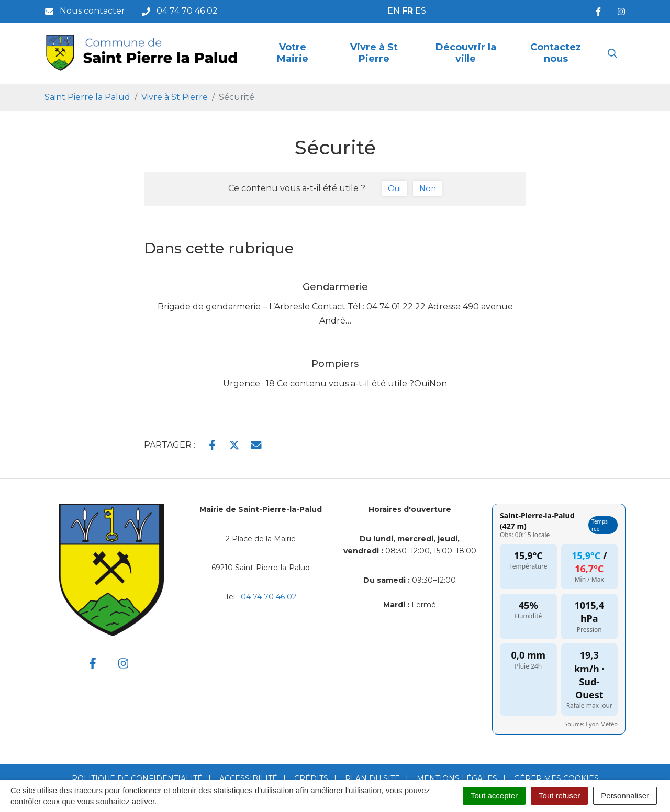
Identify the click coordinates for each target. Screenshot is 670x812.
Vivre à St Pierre (374, 53)
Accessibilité (248, 778)
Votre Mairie (293, 53)
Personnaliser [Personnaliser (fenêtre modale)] (625, 796)
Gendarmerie (335, 287)
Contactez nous (556, 53)
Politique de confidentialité (137, 778)
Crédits (311, 778)
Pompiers (335, 364)
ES (421, 11)
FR (407, 11)
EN (394, 11)
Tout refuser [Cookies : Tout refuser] (559, 796)
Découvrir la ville (466, 53)
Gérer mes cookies (556, 778)
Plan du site (372, 778)
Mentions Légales (457, 778)
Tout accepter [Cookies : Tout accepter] (494, 796)
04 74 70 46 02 (269, 597)
